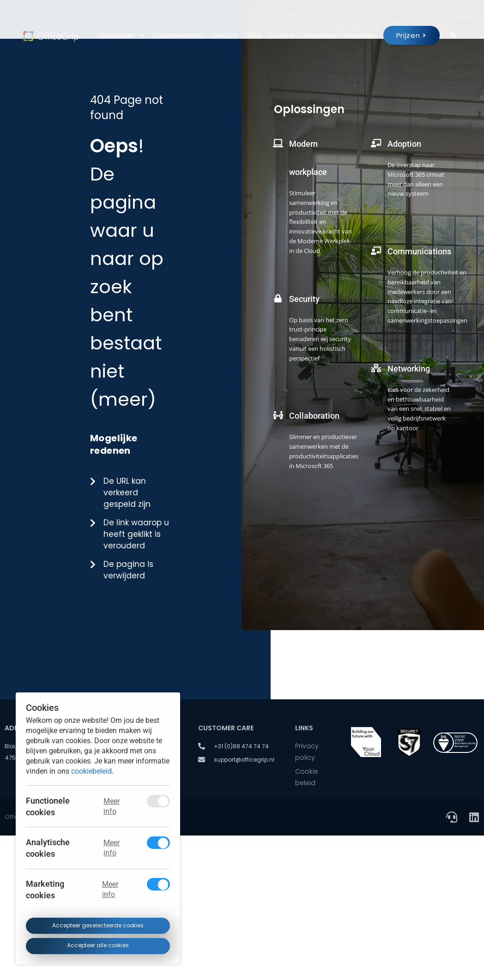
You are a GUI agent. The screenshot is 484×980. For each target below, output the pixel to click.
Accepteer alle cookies (98, 946)
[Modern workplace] (278, 137)
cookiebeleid (91, 771)
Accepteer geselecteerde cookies (98, 926)
